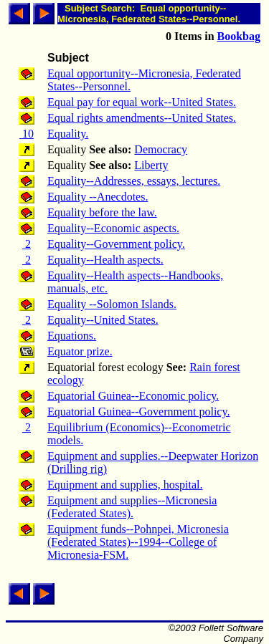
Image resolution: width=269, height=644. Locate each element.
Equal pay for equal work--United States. (142, 102)
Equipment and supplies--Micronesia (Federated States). (132, 507)
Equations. (72, 336)
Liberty (151, 165)
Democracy (161, 149)
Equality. (68, 134)
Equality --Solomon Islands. (112, 304)
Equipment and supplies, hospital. (125, 485)
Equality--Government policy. (116, 244)
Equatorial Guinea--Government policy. (138, 412)
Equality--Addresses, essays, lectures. (134, 181)
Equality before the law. (102, 212)
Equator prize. (80, 351)
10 (27, 134)
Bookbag (239, 36)
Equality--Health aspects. (105, 260)
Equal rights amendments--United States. (142, 118)
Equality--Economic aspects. (113, 228)
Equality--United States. (103, 320)
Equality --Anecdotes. (98, 197)
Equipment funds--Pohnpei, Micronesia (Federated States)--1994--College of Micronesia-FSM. (138, 542)
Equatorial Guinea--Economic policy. (133, 396)
